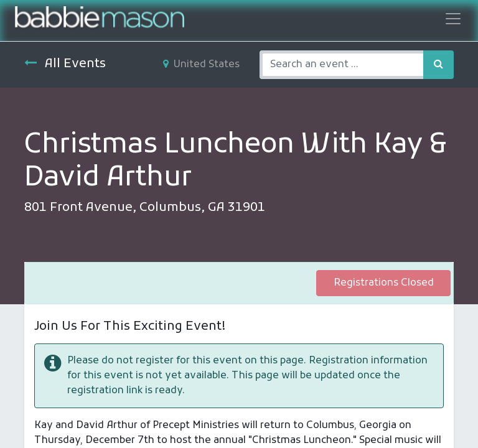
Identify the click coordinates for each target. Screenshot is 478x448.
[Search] (438, 65)
